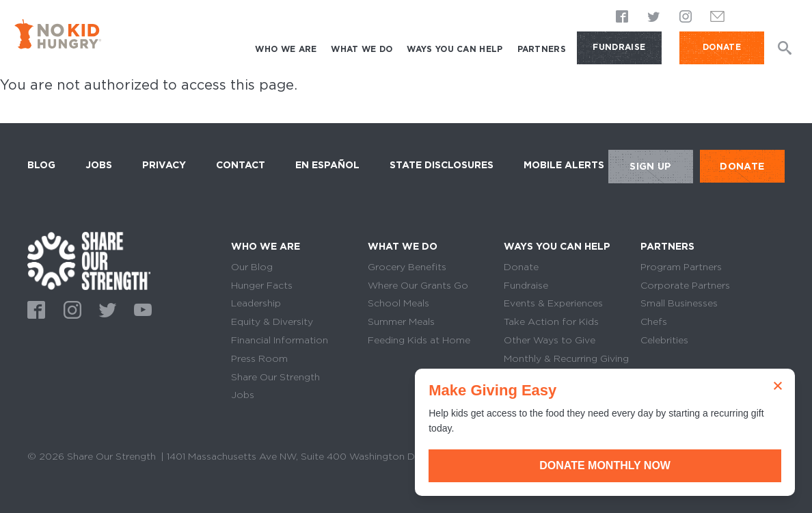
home (89, 261)
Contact (241, 165)
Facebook (623, 17)
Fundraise (619, 47)
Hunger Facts (262, 285)
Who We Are (286, 49)
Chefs (654, 321)
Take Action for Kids (551, 321)
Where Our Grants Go (418, 285)
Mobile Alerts (564, 163)
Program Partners (681, 267)
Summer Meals (401, 321)
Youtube (141, 308)
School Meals (398, 303)
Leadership (256, 303)
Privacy (164, 165)
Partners (542, 49)
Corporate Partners (685, 285)
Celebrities (664, 340)
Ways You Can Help (455, 49)
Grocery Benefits (407, 267)
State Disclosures (442, 165)
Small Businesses (679, 303)
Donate (521, 267)
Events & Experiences (553, 303)
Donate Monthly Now (658, 465)
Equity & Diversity (272, 321)
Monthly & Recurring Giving (566, 358)
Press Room (259, 358)
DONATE (722, 47)
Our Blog (252, 267)
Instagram (686, 17)
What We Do (362, 49)
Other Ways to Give (550, 340)
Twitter (654, 17)
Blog (41, 165)
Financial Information (280, 340)
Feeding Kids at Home (419, 340)
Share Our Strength (275, 377)
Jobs (99, 165)
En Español (327, 165)
